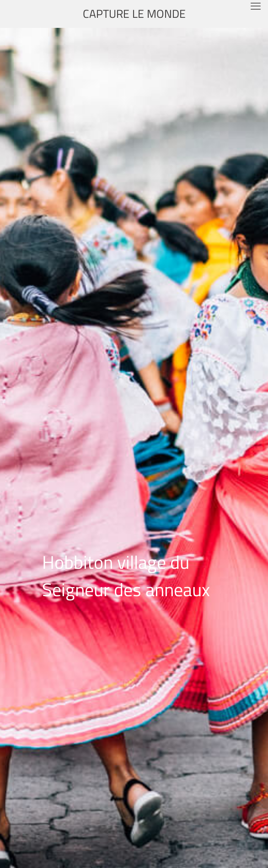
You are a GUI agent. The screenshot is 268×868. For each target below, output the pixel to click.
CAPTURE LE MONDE (134, 14)
